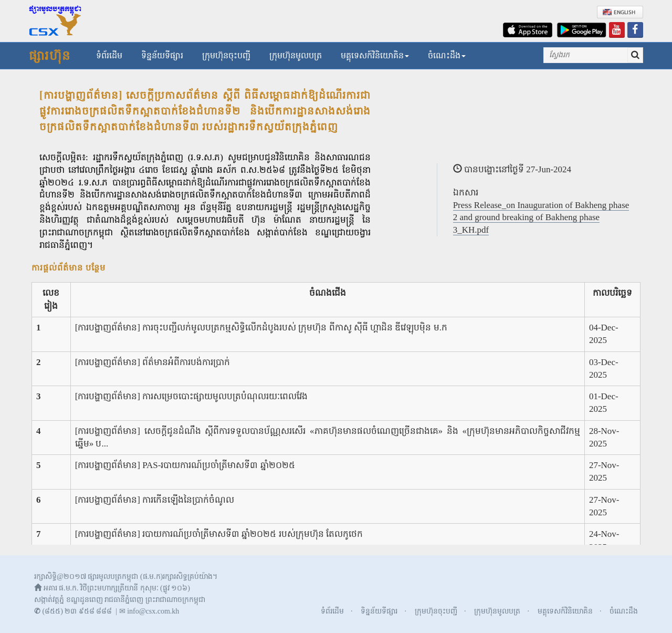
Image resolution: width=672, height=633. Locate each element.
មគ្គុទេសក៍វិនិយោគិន (375, 55)
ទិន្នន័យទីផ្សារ (162, 55)
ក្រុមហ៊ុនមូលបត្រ (296, 55)
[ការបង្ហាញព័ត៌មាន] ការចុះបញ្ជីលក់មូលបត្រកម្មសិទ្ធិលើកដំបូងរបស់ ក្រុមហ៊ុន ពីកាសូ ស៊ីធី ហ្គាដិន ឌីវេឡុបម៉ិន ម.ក (261, 328)
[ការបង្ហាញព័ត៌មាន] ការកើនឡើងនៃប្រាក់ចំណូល (155, 500)
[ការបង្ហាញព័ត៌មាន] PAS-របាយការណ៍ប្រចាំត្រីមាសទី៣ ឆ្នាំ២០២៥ (185, 465)
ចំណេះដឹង (447, 55)
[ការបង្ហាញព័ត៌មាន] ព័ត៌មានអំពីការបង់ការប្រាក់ (153, 362)
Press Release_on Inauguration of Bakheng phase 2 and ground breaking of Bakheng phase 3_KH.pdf (541, 218)
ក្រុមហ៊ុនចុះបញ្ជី (226, 55)
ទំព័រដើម (109, 55)
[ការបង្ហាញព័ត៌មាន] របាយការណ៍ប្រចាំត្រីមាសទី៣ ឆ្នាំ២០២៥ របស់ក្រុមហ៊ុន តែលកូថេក (219, 534)
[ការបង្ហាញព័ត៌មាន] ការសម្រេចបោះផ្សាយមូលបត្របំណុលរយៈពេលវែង (192, 396)
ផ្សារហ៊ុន (50, 56)
